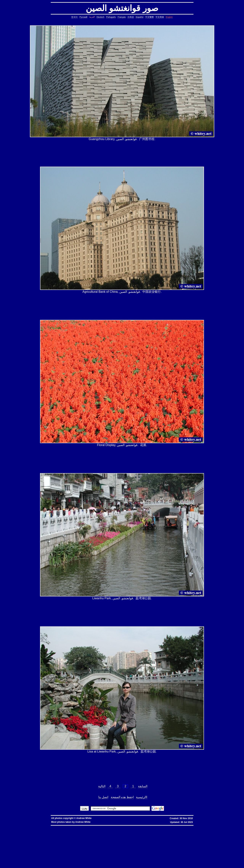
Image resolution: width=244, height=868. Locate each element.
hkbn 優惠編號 (75, 827)
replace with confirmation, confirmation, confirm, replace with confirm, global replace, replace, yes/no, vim (85, 867)
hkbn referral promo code (10, 827)
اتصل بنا (103, 797)
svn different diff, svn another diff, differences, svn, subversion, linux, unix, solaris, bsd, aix (156, 857)
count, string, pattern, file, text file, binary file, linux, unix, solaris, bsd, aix (132, 838)
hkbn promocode (49, 827)
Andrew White (84, 818)
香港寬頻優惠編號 (117, 827)
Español (140, 17)
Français (122, 17)
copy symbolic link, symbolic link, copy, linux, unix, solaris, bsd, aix (106, 831)
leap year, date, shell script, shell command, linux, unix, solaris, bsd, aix (126, 833)
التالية (102, 786)
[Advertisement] (122, 154)
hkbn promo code (37, 827)
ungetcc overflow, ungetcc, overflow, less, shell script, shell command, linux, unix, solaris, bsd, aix (98, 848)
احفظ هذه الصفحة (122, 797)
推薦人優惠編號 (129, 827)
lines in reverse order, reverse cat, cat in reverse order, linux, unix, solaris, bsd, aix (44, 841)
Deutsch (100, 17)
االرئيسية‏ (142, 797)
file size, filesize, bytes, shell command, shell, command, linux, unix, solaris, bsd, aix (60, 845)
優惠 (99, 827)
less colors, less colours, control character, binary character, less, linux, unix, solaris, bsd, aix (196, 847)
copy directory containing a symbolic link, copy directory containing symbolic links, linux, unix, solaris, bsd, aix (46, 831)
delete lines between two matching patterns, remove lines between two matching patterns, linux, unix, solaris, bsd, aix (196, 838)
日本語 (131, 17)
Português (111, 17)
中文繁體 (149, 17)
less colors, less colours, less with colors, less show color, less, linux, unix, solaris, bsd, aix (134, 847)
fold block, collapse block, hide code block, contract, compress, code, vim (143, 865)
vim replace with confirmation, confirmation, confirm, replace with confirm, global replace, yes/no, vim (202, 865)
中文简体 (160, 17)
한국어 (74, 17)
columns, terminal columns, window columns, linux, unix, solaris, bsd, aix (200, 864)
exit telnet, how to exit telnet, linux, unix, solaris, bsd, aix (203, 862)
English (169, 17)
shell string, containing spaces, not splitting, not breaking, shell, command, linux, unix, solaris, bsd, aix (147, 856)
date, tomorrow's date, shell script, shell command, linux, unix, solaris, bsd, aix (177, 833)
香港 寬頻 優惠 (85, 827)
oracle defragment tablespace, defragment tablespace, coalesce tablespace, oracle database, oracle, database (159, 853)
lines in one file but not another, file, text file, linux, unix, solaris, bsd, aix (169, 839)
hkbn (68, 827)
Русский (83, 17)
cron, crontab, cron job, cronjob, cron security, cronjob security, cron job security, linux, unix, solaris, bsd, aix (65, 833)
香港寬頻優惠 (106, 827)
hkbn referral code (25, 827)
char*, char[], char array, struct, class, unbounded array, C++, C (191, 835)
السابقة (143, 786)
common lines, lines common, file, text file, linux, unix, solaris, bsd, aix (201, 836)
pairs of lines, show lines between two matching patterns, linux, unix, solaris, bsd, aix (101, 841)
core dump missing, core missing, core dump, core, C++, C (148, 831)
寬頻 (96, 827)
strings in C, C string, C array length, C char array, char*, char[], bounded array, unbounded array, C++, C (134, 835)
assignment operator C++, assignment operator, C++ (84, 828)
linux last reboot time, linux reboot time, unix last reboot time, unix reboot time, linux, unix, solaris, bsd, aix (80, 854)
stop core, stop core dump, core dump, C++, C (184, 831)
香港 (92, 827)
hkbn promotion (61, 827)
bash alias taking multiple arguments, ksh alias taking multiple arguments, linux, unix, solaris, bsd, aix (150, 854)
